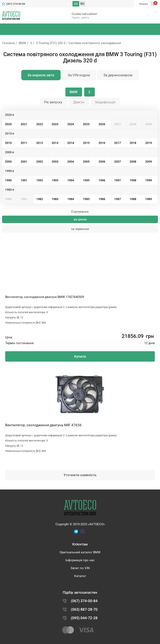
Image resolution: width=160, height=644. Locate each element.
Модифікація (105, 102)
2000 (8, 162)
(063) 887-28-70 (84, 609)
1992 (40, 180)
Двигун (79, 102)
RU (82, 4)
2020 (8, 124)
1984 (71, 199)
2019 (149, 143)
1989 (149, 199)
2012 (40, 143)
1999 (149, 180)
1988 (133, 199)
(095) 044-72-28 (84, 618)
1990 (8, 180)
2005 (86, 162)
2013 (55, 143)
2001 (24, 162)
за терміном (80, 229)
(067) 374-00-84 (16, 4)
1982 (40, 199)
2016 (102, 143)
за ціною (80, 219)
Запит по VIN (80, 568)
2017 (117, 143)
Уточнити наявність (80, 475)
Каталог (80, 576)
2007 (117, 162)
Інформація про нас (80, 560)
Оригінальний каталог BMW (80, 552)
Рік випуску (53, 102)
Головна (8, 43)
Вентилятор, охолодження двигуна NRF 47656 (43, 425)
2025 (86, 124)
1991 (24, 180)
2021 (24, 124)
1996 (102, 180)
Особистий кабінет (84, 14)
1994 (71, 180)
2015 (86, 143)
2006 (102, 162)
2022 (40, 124)
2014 (71, 143)
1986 (102, 199)
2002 (40, 162)
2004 (71, 162)
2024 (71, 124)
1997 (117, 180)
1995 (86, 180)
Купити (80, 356)
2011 (24, 143)
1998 (133, 180)
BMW (22, 43)
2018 (133, 143)
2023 (55, 124)
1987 (117, 199)
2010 (8, 143)
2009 (149, 162)
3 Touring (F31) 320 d (51, 43)
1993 (55, 180)
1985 (86, 199)
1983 (55, 199)
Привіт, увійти (80, 18)
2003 (55, 162)
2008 (133, 162)
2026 (102, 124)
